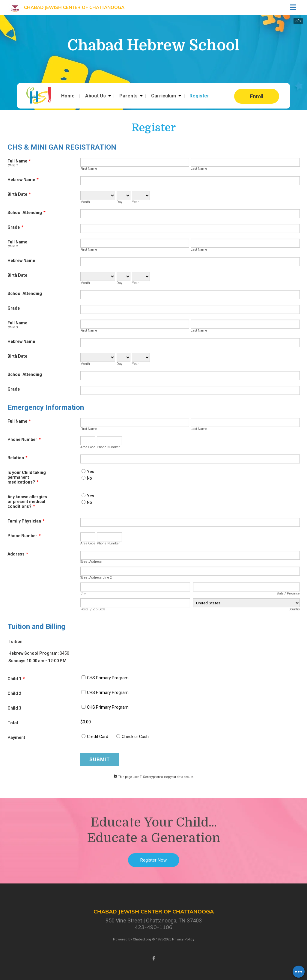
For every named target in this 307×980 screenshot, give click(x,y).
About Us (95, 96)
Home (68, 96)
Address (18, 554)
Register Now (153, 860)
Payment (16, 737)
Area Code (88, 447)
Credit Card (98, 737)
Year (135, 202)
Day (119, 202)
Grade (15, 227)
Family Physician (26, 521)
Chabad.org (142, 939)
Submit (100, 759)
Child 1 (13, 165)
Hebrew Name (23, 180)
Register (199, 96)
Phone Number (24, 439)
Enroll (257, 96)
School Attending (27, 213)
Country (294, 609)
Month (85, 202)
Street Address (91, 562)
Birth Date (19, 194)
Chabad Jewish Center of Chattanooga (74, 7)
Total (13, 723)
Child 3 (13, 327)
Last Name (199, 169)
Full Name (19, 161)
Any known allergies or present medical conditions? (27, 502)
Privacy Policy (183, 939)
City (83, 593)
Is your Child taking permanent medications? (27, 477)
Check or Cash (135, 737)
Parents (128, 96)
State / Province (288, 593)
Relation (18, 458)
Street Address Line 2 (96, 578)
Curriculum (164, 96)
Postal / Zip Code (93, 609)
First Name (89, 169)
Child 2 (13, 246)
